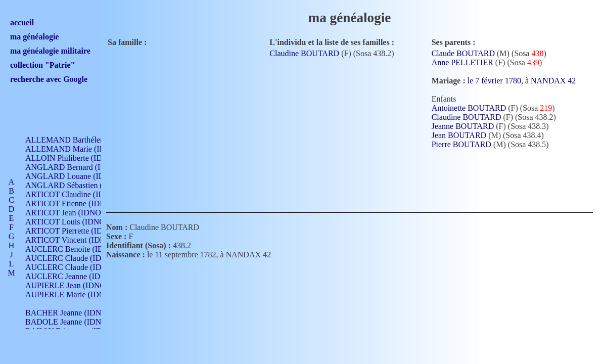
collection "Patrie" (42, 65)
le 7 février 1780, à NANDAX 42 (528, 81)
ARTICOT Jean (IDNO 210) (72, 213)
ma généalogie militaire (50, 51)
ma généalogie (34, 37)
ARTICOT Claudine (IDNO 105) (79, 194)
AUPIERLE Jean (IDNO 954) (74, 285)
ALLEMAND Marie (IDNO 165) (80, 149)
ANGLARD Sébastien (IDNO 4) (78, 185)
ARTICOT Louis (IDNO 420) (74, 222)
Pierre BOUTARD (461, 144)
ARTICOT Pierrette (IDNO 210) (78, 231)
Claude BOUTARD (463, 53)
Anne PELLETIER (462, 62)
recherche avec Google (49, 79)
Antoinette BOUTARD (469, 108)
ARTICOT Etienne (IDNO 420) (77, 203)
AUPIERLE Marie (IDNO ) (70, 294)
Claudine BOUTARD (304, 53)
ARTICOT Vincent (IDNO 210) (77, 240)
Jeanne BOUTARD (463, 126)
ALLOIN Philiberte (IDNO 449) (78, 158)
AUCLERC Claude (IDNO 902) (78, 258)
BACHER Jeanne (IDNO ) (68, 313)
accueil (22, 22)
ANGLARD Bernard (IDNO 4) (76, 167)
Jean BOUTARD (459, 135)
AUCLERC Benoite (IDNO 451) (79, 249)
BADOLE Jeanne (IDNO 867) (75, 322)
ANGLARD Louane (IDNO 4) (75, 176)
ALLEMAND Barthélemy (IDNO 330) (89, 140)
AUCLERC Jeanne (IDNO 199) (77, 276)
